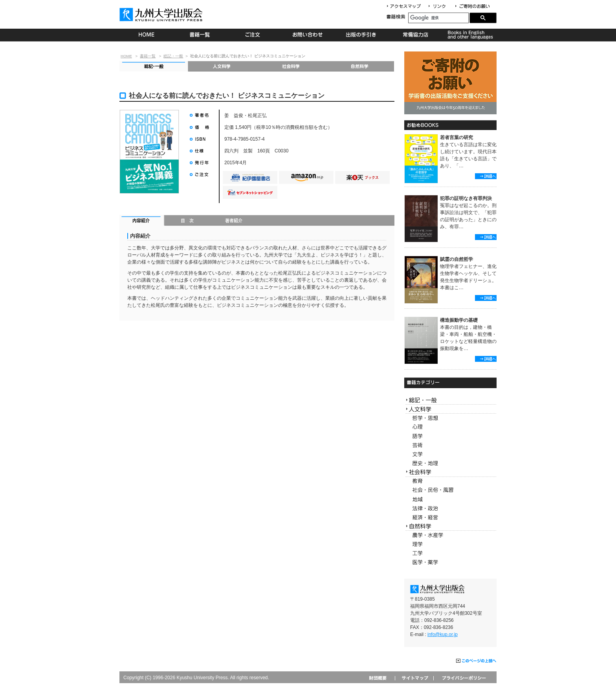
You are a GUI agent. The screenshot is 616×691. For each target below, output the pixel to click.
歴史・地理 (450, 463)
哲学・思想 (450, 418)
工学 (450, 553)
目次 (188, 221)
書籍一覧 (200, 35)
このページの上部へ (476, 661)
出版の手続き (362, 35)
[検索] (438, 18)
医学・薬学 (450, 562)
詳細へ (486, 176)
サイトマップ (414, 678)
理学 (450, 544)
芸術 (450, 445)
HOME (146, 35)
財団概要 (380, 678)
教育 (450, 481)
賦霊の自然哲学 (456, 259)
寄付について (472, 6)
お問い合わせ (308, 35)
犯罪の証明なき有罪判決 (466, 198)
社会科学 (291, 66)
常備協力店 (415, 35)
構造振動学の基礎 (459, 320)
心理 (450, 427)
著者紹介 (234, 221)
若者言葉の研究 (456, 137)
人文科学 (222, 66)
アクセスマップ (407, 6)
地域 (450, 499)
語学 (450, 436)
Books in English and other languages (469, 35)
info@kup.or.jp (443, 634)
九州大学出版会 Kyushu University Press (162, 15)
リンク (440, 6)
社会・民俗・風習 (450, 490)
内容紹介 (142, 221)
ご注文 (254, 35)
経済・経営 (450, 518)
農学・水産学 (450, 535)
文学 (450, 454)
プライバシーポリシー (463, 678)
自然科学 (360, 66)
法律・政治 (450, 509)
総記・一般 (173, 56)
